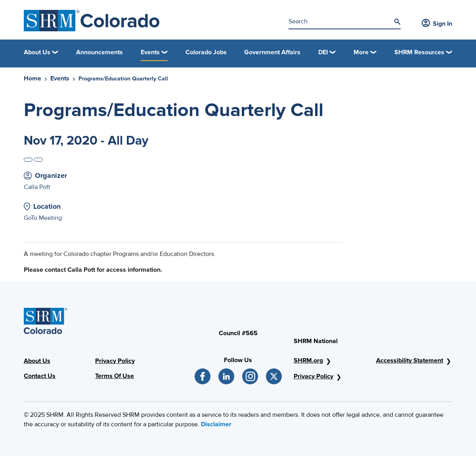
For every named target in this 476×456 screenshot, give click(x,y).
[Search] (397, 22)
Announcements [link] (99, 52)
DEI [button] (323, 52)
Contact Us (40, 376)
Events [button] (150, 52)
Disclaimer (216, 424)
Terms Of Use (115, 376)
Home (32, 78)
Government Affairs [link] (272, 52)
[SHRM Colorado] (92, 21)
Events (60, 78)
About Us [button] (37, 52)
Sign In (437, 24)
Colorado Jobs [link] (206, 52)
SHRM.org (308, 361)
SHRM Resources (419, 52)
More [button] (361, 52)
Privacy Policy (115, 361)
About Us (37, 361)
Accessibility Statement (410, 361)
